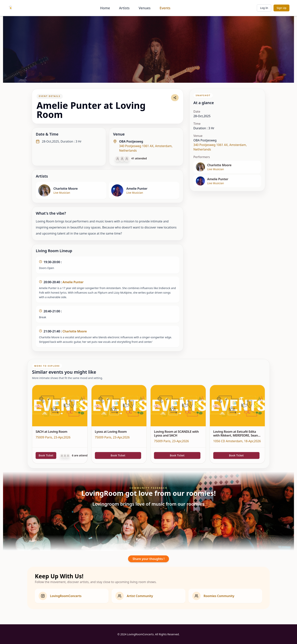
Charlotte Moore (75, 331)
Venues (145, 8)
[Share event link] (175, 98)
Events (165, 8)
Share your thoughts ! (148, 559)
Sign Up (281, 8)
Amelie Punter (73, 282)
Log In (264, 8)
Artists (124, 8)
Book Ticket (46, 455)
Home (105, 8)
